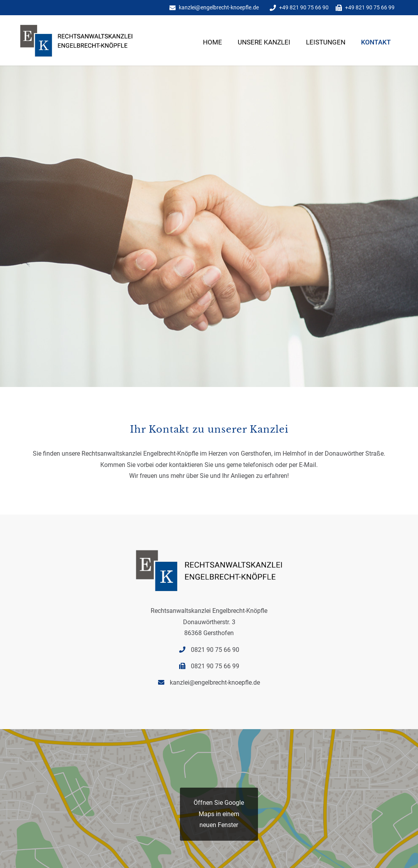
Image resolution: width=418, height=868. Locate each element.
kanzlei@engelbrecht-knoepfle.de (219, 7)
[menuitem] (213, 54)
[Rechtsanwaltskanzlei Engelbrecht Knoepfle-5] (88, 50)
